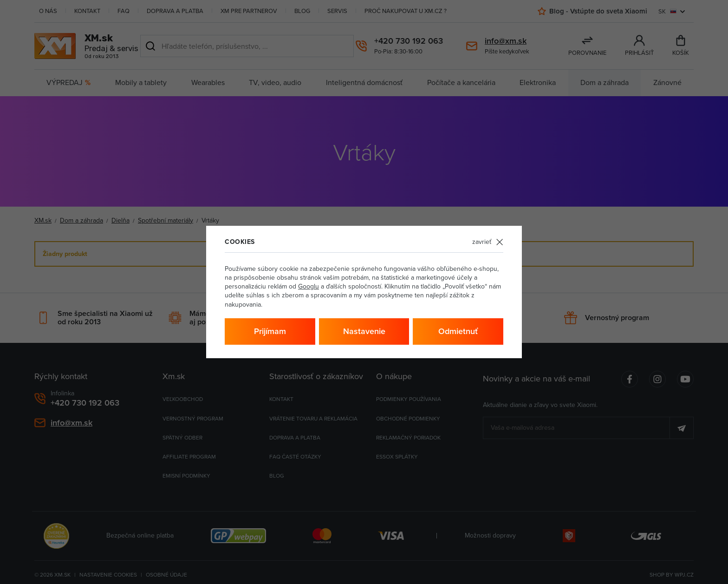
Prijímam (270, 331)
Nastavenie (364, 331)
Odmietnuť (458, 331)
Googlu (309, 286)
